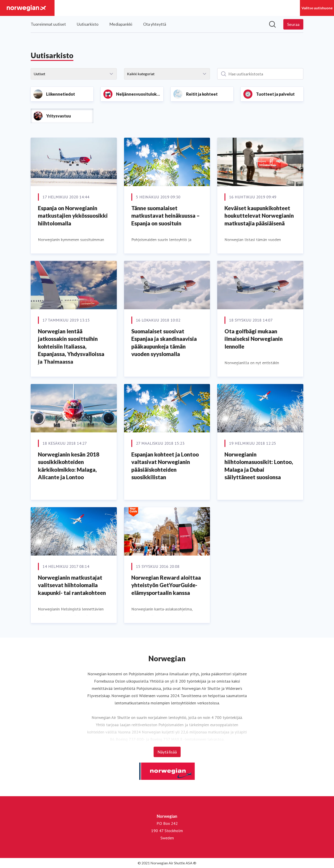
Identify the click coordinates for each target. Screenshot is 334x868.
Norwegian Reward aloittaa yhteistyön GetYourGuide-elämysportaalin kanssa (166, 585)
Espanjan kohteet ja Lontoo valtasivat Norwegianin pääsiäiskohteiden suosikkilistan (165, 466)
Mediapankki (121, 24)
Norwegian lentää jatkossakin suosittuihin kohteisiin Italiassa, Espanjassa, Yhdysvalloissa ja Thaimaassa (71, 346)
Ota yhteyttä (155, 24)
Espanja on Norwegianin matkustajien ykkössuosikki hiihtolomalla (73, 216)
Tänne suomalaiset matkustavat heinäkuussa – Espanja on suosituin (166, 216)
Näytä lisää (167, 752)
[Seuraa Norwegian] (293, 24)
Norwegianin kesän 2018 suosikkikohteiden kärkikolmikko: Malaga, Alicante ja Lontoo (69, 466)
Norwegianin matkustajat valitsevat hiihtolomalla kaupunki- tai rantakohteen (72, 585)
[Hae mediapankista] (272, 24)
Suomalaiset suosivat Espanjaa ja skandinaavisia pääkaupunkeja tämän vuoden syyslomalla (164, 343)
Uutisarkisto (88, 24)
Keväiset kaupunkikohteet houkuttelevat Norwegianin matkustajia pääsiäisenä (259, 216)
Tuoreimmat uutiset (48, 24)
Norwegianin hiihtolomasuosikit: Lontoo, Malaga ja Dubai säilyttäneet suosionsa (259, 466)
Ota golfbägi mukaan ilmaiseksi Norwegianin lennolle (254, 339)
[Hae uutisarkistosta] (260, 74)
